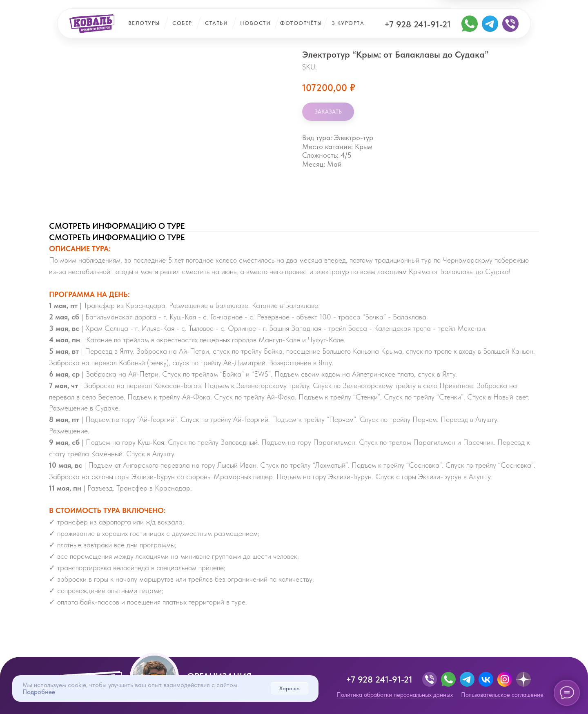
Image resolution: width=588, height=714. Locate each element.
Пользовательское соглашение (502, 695)
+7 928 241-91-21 (418, 24)
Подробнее (39, 692)
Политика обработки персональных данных (395, 695)
